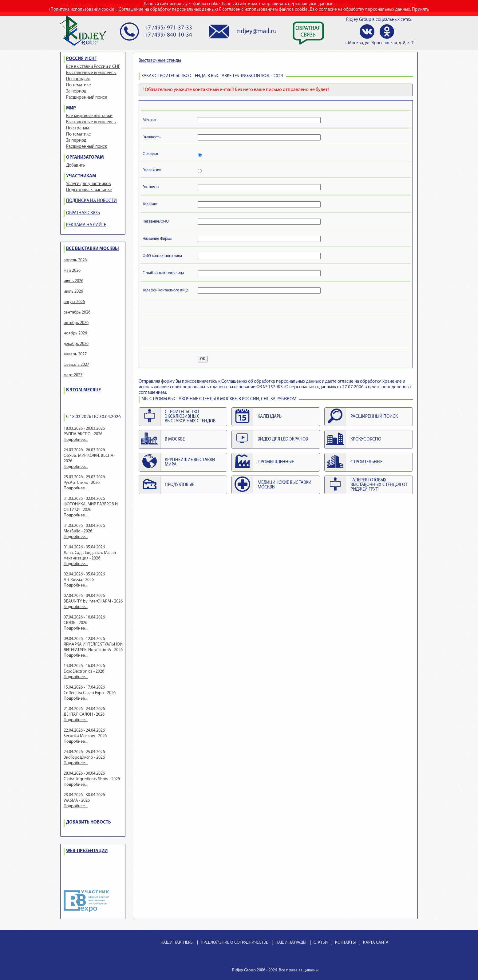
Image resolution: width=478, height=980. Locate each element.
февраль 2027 (76, 365)
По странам (78, 128)
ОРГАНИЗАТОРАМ (85, 158)
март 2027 (73, 375)
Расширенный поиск (87, 98)
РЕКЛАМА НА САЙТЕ (86, 225)
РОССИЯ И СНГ (81, 59)
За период (76, 91)
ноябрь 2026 (75, 333)
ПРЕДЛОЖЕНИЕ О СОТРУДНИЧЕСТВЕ (234, 943)
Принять (420, 10)
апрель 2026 (75, 260)
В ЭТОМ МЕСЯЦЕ (83, 390)
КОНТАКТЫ (345, 943)
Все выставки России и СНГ (93, 67)
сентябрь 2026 (77, 312)
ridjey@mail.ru (257, 32)
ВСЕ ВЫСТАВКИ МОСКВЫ (93, 249)
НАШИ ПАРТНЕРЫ (177, 943)
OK (203, 359)
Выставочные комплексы (91, 73)
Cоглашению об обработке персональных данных (271, 382)
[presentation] (189, 333)
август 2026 (74, 302)
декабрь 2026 (76, 344)
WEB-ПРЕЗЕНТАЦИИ (87, 851)
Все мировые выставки (89, 116)
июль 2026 (73, 292)
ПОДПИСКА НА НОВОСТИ (91, 201)
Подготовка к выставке (89, 190)
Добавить (75, 166)
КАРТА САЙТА (376, 943)
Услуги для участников (89, 184)
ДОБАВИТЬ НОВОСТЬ (89, 822)
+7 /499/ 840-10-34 (168, 35)
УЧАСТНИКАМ (81, 176)
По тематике (79, 85)
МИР (71, 108)
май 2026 (72, 271)
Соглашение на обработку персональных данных (168, 10)
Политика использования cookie (82, 10)
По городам (78, 79)
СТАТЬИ (321, 943)
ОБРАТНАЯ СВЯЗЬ (83, 213)
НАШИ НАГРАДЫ (291, 943)
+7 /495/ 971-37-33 (168, 28)
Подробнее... (76, 440)
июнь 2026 (73, 281)
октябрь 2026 (76, 323)
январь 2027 (75, 354)
